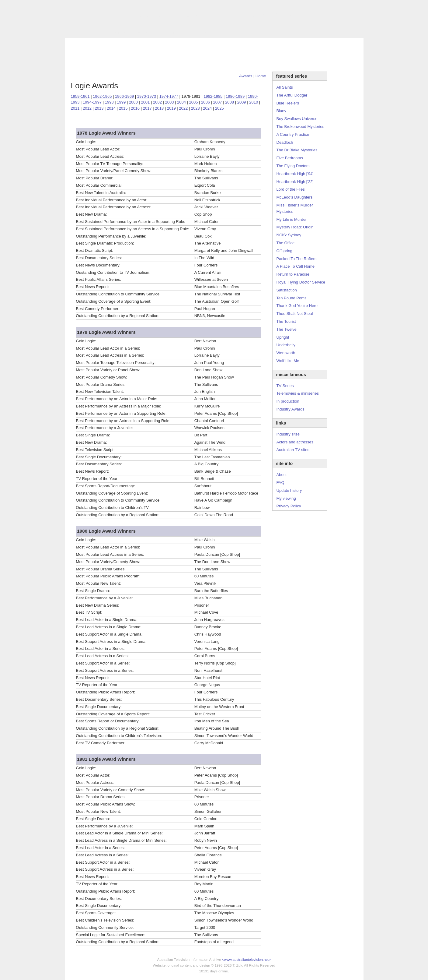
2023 (195, 108)
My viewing (286, 498)
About (282, 475)
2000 (133, 102)
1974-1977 (169, 96)
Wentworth (286, 353)
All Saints (285, 87)
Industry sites (288, 434)
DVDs (220, 32)
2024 (207, 108)
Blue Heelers (288, 103)
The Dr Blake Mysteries (297, 150)
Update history (289, 490)
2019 (171, 108)
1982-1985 (213, 96)
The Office (286, 243)
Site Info (180, 32)
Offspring (285, 251)
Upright (283, 337)
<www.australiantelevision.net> (246, 959)
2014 (111, 108)
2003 (169, 102)
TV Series (120, 32)
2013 (99, 108)
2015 (123, 108)
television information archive (214, 14)
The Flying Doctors (293, 166)
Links (161, 32)
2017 (147, 108)
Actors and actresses (295, 442)
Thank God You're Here (297, 306)
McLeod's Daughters (295, 197)
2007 (218, 102)
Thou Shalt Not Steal (295, 314)
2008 (230, 102)
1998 (109, 102)
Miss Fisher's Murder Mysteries (295, 208)
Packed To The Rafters (297, 259)
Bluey (282, 111)
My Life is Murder (292, 219)
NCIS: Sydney (289, 235)
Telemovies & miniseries (298, 393)
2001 (145, 102)
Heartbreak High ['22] (295, 182)
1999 (121, 102)
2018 (159, 108)
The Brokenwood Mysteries (301, 127)
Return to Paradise (293, 274)
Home (261, 76)
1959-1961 (80, 96)
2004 (181, 102)
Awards (143, 32)
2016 (135, 108)
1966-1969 (124, 96)
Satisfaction (287, 290)
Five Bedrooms (290, 158)
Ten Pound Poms (292, 298)
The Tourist (286, 321)
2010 (254, 102)
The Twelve (287, 329)
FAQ (280, 483)
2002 (157, 102)
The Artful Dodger (292, 95)
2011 (75, 108)
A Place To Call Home (296, 266)
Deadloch (285, 142)
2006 (205, 102)
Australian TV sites (293, 450)
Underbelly (286, 345)
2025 (219, 108)
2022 (183, 108)
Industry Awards (291, 409)
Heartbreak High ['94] (295, 174)
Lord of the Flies (291, 189)
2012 (87, 108)
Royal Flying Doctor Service (301, 282)
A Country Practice (293, 134)
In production (288, 401)
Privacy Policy (289, 506)
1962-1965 (102, 96)
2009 (242, 102)
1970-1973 (147, 96)
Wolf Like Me (288, 361)
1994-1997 (92, 102)
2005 (194, 102)
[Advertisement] (214, 55)
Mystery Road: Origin (295, 227)
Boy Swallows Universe (297, 119)
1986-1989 (235, 96)
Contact (201, 32)
